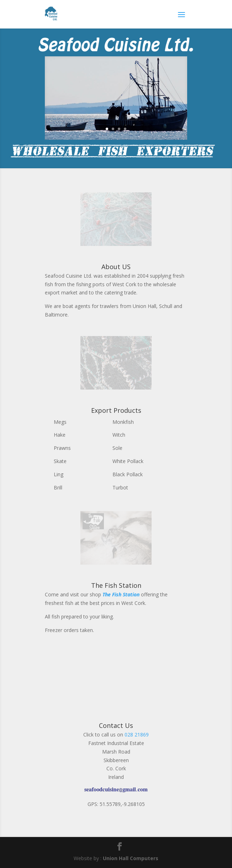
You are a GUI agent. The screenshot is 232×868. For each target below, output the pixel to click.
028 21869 (137, 735)
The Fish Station (116, 585)
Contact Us (116, 725)
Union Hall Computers (131, 858)
